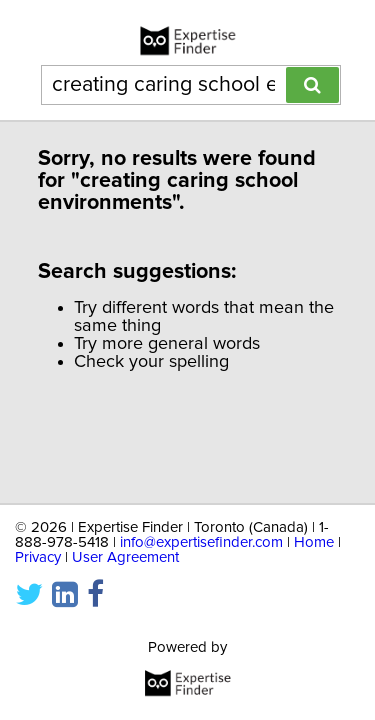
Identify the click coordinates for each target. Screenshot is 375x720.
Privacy (38, 557)
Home (314, 542)
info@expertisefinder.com (201, 542)
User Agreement (125, 557)
